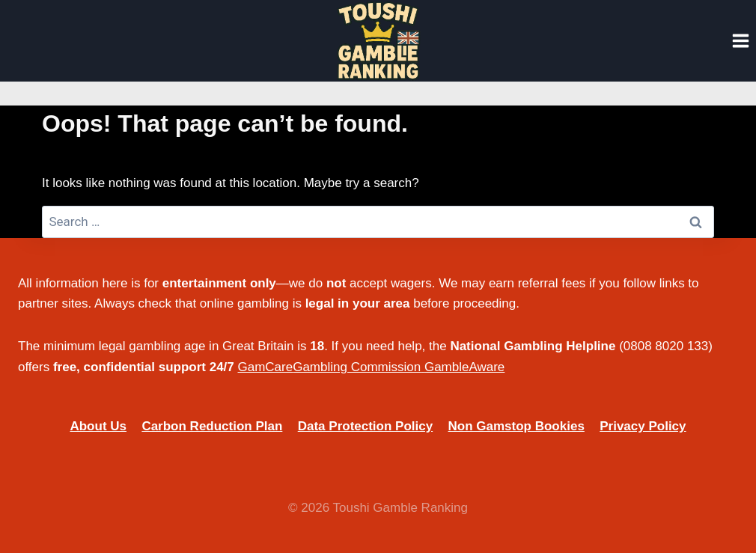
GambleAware (464, 367)
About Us (98, 426)
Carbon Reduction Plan (212, 426)
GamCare (266, 367)
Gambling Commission (357, 367)
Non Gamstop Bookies (516, 426)
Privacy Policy (643, 426)
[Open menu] (740, 40)
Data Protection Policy (365, 426)
